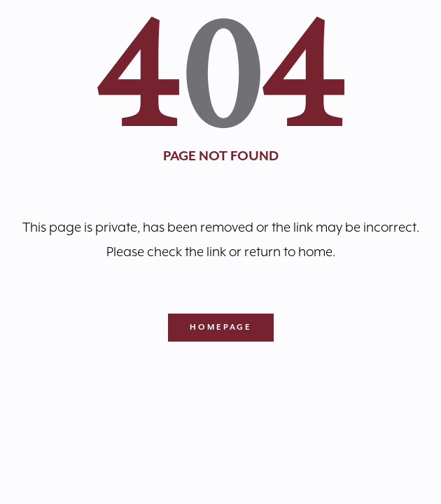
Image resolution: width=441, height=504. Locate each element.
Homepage (221, 327)
